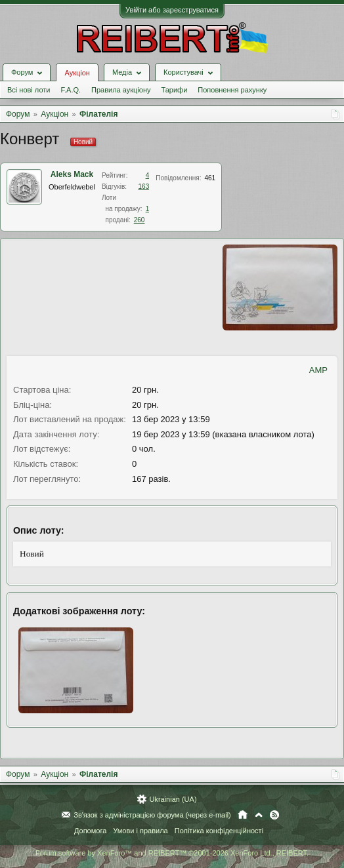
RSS (274, 815)
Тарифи (175, 90)
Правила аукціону (121, 90)
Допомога (90, 831)
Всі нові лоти (29, 90)
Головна (243, 815)
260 (140, 220)
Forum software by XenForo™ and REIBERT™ (172, 853)
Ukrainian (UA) (173, 799)
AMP (318, 370)
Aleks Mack (72, 174)
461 (210, 178)
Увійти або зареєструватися (172, 10)
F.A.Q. (71, 90)
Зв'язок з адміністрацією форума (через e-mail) (152, 815)
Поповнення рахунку (232, 90)
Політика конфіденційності (219, 831)
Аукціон (77, 73)
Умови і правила (140, 831)
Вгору (259, 815)
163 (144, 187)
